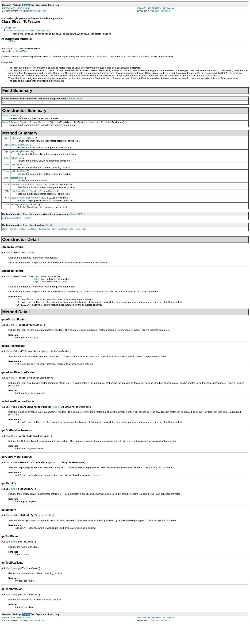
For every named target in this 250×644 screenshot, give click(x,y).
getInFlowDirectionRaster (23, 141)
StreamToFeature (10, 117)
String (7, 162)
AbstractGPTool (20, 52)
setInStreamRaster (20, 198)
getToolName (17, 184)
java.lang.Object (9, 28)
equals (13, 238)
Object (23, 124)
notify (54, 238)
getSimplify (16, 162)
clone (5, 238)
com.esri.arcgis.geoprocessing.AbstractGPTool (28, 31)
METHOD (42, 11)
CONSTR (32, 11)
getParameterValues (12, 226)
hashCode (44, 238)
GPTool (12, 41)
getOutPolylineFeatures (22, 155)
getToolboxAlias (18, 169)
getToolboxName (19, 177)
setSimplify (16, 212)
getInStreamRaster (20, 148)
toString (28, 226)
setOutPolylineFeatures (22, 205)
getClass (32, 238)
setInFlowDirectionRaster (23, 191)
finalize (22, 238)
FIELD (23, 11)
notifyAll (63, 238)
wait (71, 238)
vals (4, 104)
